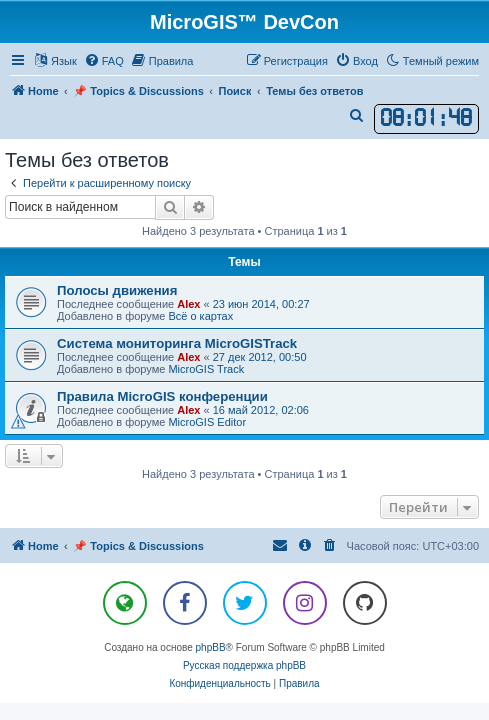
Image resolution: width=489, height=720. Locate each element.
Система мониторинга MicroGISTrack (177, 343)
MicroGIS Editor (207, 422)
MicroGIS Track (206, 369)
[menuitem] (104, 61)
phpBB (211, 647)
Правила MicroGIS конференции (162, 396)
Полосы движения (117, 290)
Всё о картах (200, 316)
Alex (188, 304)
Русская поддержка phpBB (244, 665)
